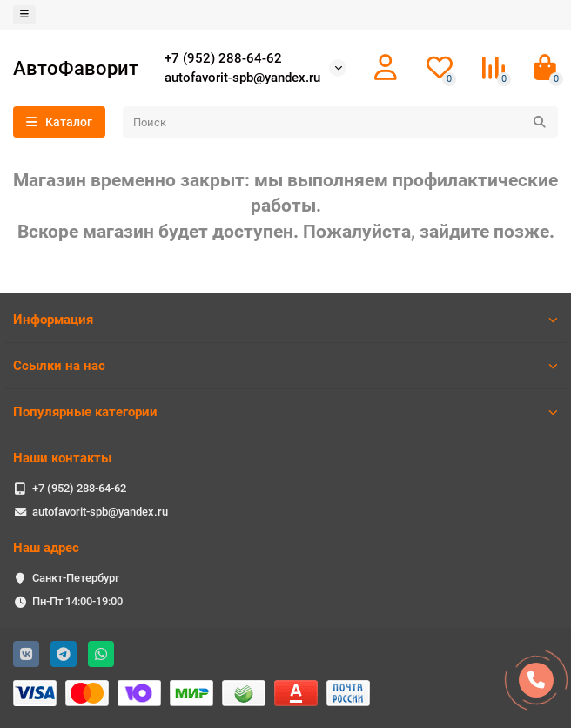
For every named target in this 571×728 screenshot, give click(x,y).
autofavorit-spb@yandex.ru (242, 78)
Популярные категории (285, 412)
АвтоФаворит (76, 68)
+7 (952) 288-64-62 (223, 58)
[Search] (340, 122)
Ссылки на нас (285, 366)
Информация (285, 320)
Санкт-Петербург (76, 578)
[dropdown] (24, 15)
